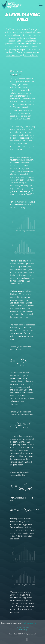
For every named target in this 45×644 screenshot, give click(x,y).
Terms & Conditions (22, 627)
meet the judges (31, 55)
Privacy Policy (23, 630)
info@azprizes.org (29, 623)
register (25, 533)
